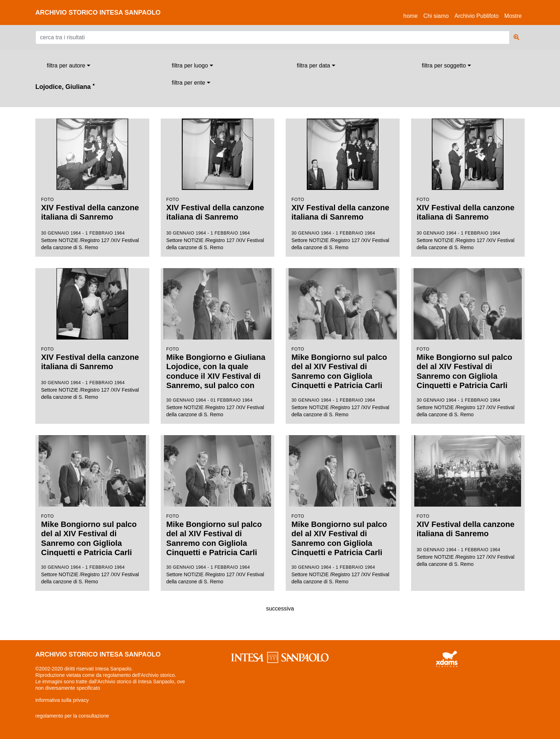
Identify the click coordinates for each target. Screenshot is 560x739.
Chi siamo (436, 16)
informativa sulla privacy (62, 700)
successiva (280, 609)
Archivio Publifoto (476, 16)
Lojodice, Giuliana (65, 87)
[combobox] (69, 66)
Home (412, 15)
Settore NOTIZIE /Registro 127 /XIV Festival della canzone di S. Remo (92, 184)
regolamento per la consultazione (72, 716)
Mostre (513, 16)
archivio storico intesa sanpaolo (98, 12)
